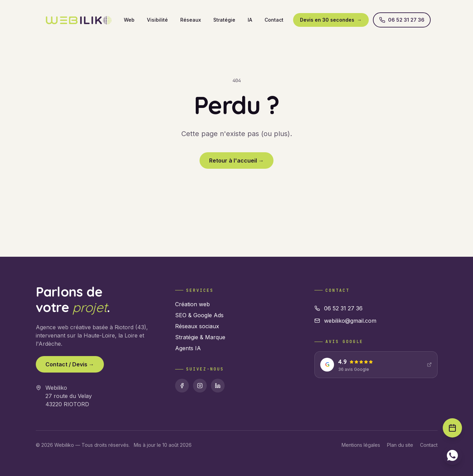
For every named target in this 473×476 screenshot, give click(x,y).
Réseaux (191, 20)
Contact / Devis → (70, 364)
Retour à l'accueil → (236, 160)
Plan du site (400, 445)
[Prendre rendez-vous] (452, 428)
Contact (274, 20)
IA (250, 20)
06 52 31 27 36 (402, 20)
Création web (192, 304)
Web (129, 20)
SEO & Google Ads (199, 315)
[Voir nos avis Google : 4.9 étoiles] (376, 365)
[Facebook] (182, 386)
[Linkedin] (218, 386)
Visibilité (157, 20)
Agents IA (188, 348)
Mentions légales (361, 445)
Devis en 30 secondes (331, 20)
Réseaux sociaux (197, 326)
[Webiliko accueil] (78, 20)
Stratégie (224, 20)
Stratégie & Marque (200, 337)
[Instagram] (200, 386)
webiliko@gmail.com (345, 321)
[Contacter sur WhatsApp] (452, 455)
